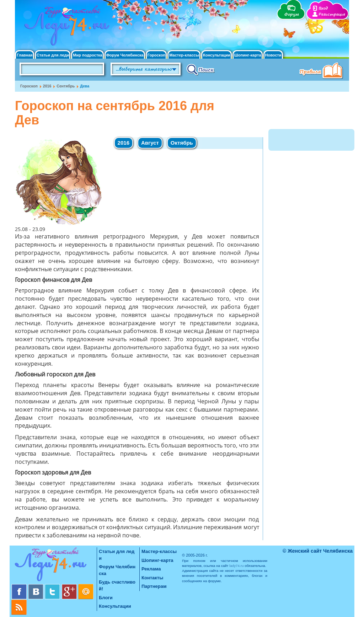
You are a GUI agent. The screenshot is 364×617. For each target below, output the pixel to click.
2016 (47, 86)
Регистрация (332, 14)
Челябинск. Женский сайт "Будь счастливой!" (65, 28)
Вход (323, 8)
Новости (273, 55)
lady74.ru (237, 566)
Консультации (217, 55)
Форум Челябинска (125, 55)
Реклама (151, 569)
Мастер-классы (184, 55)
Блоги (106, 598)
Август (150, 143)
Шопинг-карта (248, 55)
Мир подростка (87, 55)
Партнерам (154, 586)
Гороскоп (157, 55)
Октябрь (182, 143)
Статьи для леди (53, 55)
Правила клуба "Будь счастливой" (322, 71)
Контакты (152, 578)
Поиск (201, 69)
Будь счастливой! (117, 585)
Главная (25, 55)
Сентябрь (66, 86)
